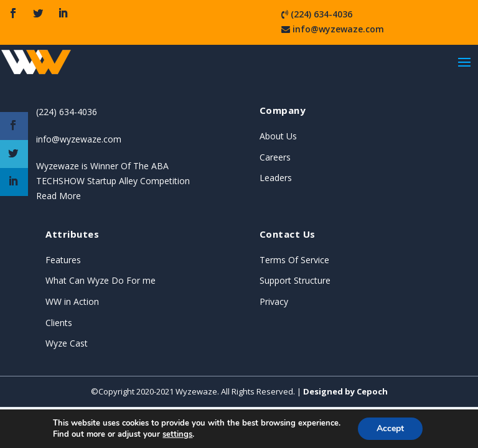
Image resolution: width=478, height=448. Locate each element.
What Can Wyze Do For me (101, 280)
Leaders (276, 178)
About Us (278, 136)
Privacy (274, 301)
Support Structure (295, 280)
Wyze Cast (67, 343)
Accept (390, 428)
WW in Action (72, 301)
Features (63, 260)
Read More (59, 196)
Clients (59, 323)
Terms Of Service (294, 260)
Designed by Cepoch (345, 391)
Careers (275, 157)
